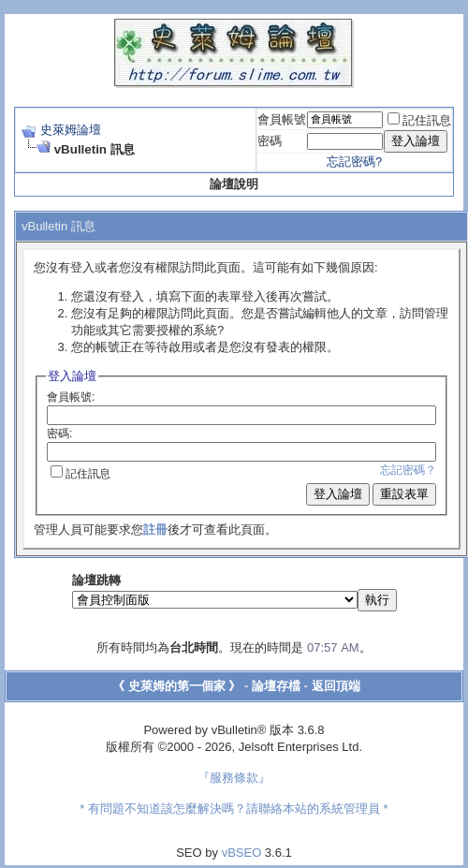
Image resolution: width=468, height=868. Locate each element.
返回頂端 (336, 686)
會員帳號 (282, 119)
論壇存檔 (276, 686)
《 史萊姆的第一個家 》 (176, 686)
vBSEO (242, 853)
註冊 (155, 530)
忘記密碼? (354, 162)
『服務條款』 (234, 778)
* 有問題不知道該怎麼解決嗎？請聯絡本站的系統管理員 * (234, 809)
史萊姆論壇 (71, 130)
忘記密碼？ (408, 470)
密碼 (270, 141)
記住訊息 (419, 120)
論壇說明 (234, 184)
